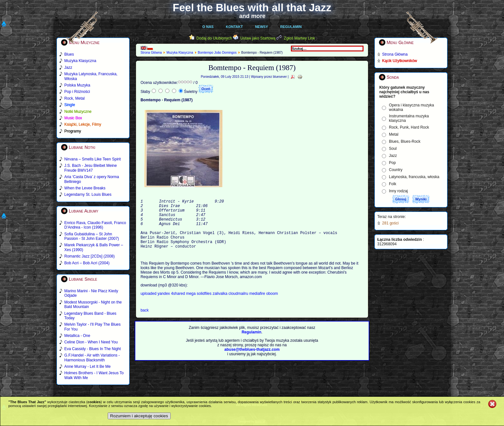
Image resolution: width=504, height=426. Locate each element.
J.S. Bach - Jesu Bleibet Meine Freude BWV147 (90, 168)
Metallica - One (77, 336)
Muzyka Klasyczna (180, 53)
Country (396, 170)
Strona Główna (151, 53)
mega (191, 305)
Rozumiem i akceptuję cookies (139, 416)
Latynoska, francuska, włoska (414, 177)
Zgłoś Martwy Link (299, 38)
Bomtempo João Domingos (217, 53)
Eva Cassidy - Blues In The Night (93, 349)
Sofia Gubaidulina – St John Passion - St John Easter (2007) (92, 236)
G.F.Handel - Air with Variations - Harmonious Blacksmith (92, 358)
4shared (179, 305)
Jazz (393, 156)
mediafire (257, 305)
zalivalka (220, 305)
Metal (394, 134)
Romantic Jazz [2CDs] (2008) (90, 256)
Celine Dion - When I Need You (91, 342)
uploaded (149, 305)
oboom (272, 305)
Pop (392, 163)
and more (252, 16)
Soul (393, 149)
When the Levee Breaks (85, 188)
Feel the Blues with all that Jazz (252, 8)
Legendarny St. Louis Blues (88, 195)
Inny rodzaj (398, 191)
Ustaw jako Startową (258, 38)
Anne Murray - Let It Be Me (87, 367)
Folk (393, 184)
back (144, 322)
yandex (164, 305)
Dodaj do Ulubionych (214, 38)
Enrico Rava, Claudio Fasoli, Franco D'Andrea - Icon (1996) (95, 225)
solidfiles (204, 305)
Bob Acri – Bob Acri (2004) (87, 263)
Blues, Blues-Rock (405, 141)
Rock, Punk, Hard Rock (409, 127)
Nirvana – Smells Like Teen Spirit (93, 159)
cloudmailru (239, 305)
